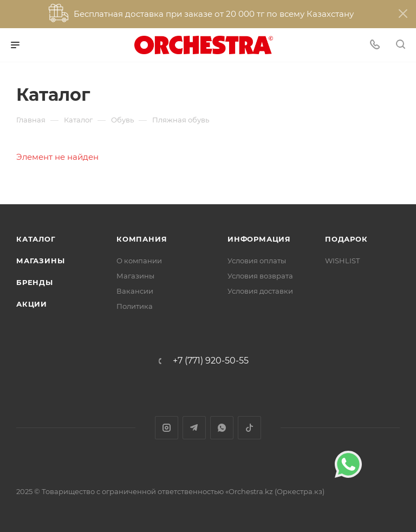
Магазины (40, 261)
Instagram (167, 428)
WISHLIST (342, 261)
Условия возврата (260, 276)
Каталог (36, 239)
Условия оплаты (257, 261)
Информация (259, 239)
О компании (139, 261)
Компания (142, 239)
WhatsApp (222, 428)
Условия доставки (260, 291)
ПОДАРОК (346, 239)
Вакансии (135, 291)
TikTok (249, 428)
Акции (32, 304)
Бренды (35, 282)
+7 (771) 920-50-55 (211, 361)
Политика (135, 306)
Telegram (194, 428)
